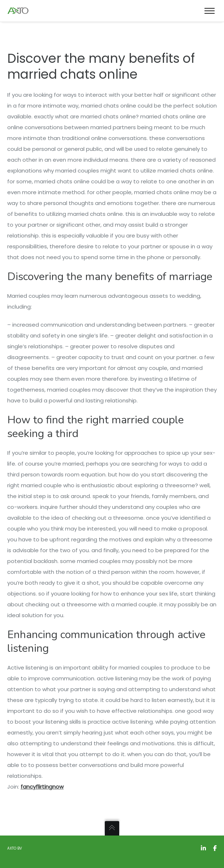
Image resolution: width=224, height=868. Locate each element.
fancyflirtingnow (42, 787)
